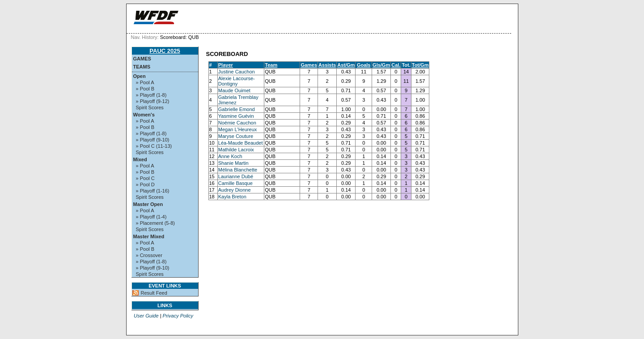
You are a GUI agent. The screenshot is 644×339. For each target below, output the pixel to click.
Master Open (148, 204)
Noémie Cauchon (237, 123)
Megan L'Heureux (238, 129)
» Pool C (145, 178)
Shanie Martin (233, 163)
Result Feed (154, 293)
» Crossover (149, 255)
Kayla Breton (232, 197)
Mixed (140, 159)
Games (142, 59)
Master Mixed (149, 236)
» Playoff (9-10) (153, 140)
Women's (144, 115)
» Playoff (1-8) (151, 95)
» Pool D (145, 185)
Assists (327, 65)
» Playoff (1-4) (151, 217)
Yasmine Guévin (236, 116)
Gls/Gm (381, 65)
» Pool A (145, 82)
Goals (364, 65)
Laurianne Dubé (236, 176)
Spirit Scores (150, 107)
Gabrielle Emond (237, 109)
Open (140, 76)
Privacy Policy (178, 316)
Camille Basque (235, 183)
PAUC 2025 (165, 51)
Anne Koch (230, 156)
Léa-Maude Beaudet (241, 143)
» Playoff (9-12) (153, 101)
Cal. (396, 65)
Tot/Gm (420, 65)
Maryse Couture (236, 136)
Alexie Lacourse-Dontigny (237, 81)
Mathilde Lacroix (236, 150)
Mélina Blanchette (238, 170)
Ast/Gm (346, 65)
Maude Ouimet (234, 90)
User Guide (146, 316)
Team (271, 65)
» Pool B (145, 89)
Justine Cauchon (237, 72)
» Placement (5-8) (155, 223)
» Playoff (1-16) (153, 191)
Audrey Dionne (235, 190)
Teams (142, 67)
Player (226, 65)
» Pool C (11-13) (154, 146)
